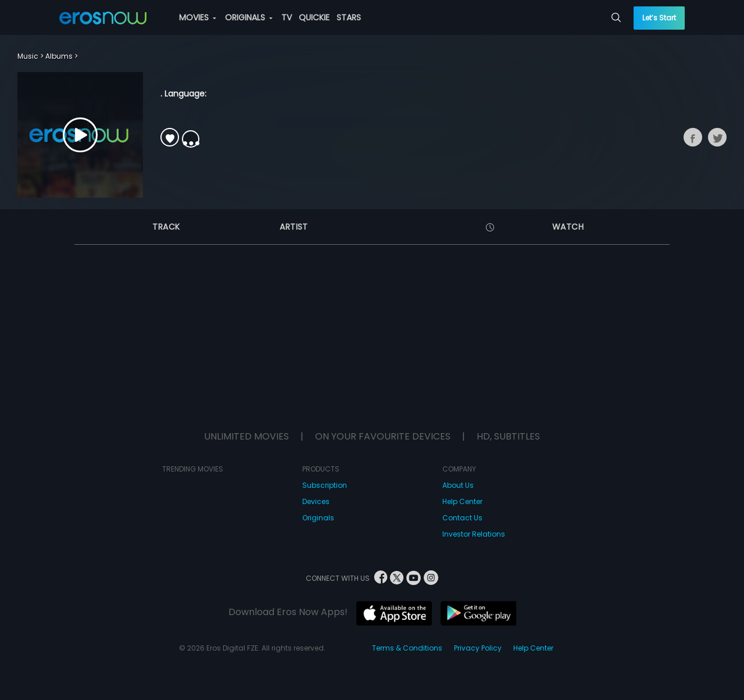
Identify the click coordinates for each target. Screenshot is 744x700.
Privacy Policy (478, 648)
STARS (349, 17)
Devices (316, 501)
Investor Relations (474, 534)
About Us (458, 485)
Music (28, 56)
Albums (59, 56)
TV (287, 17)
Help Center (462, 501)
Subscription (325, 485)
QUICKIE (314, 17)
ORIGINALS (249, 17)
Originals (318, 518)
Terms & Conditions (407, 648)
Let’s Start (659, 18)
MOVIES (198, 17)
